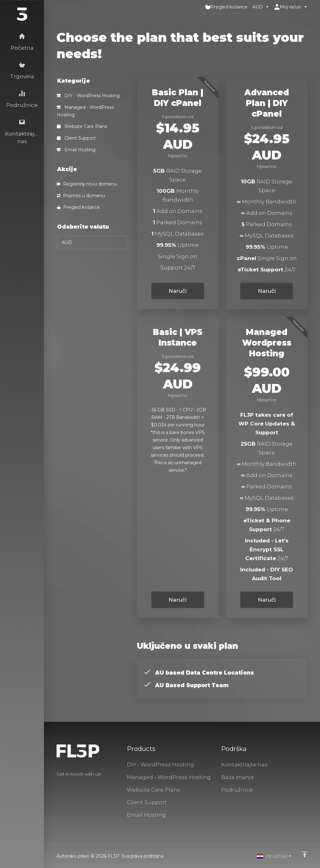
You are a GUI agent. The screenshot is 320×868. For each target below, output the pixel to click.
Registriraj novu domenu (87, 184)
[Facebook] (57, 785)
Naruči (178, 291)
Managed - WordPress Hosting (85, 111)
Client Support (76, 138)
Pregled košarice (78, 207)
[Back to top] (305, 854)
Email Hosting (76, 150)
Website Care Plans (82, 126)
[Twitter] (67, 785)
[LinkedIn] (77, 785)
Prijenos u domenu (81, 196)
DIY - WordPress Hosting (88, 96)
